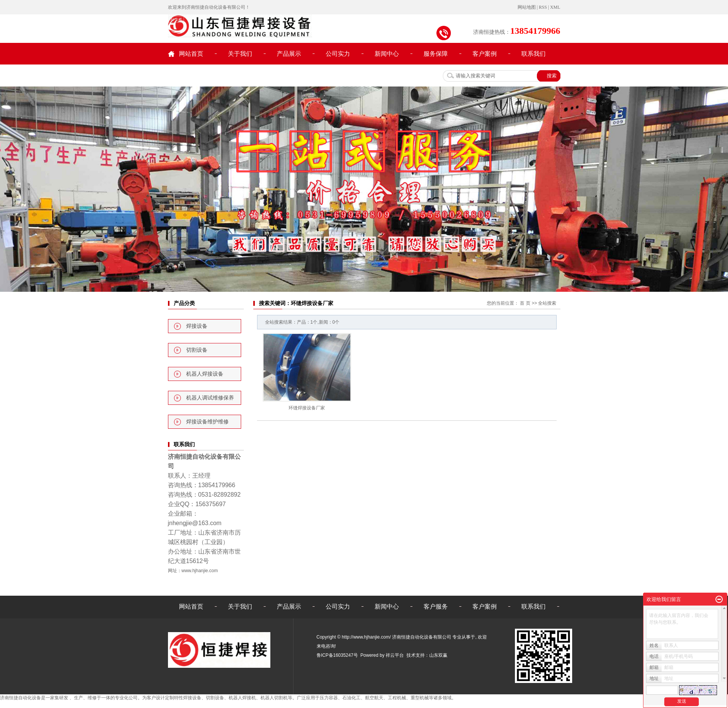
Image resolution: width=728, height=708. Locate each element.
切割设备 (197, 350)
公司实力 (338, 54)
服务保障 (436, 54)
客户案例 (485, 54)
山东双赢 (438, 655)
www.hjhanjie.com (200, 571)
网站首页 (191, 54)
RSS (543, 7)
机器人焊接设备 (205, 374)
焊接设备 (197, 326)
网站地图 (527, 7)
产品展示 (289, 54)
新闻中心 (387, 54)
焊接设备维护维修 (207, 422)
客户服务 (436, 607)
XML (555, 7)
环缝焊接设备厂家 (307, 408)
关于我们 (240, 54)
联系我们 (533, 54)
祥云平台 (395, 655)
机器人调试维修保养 (210, 398)
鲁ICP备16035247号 (337, 655)
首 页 (525, 303)
